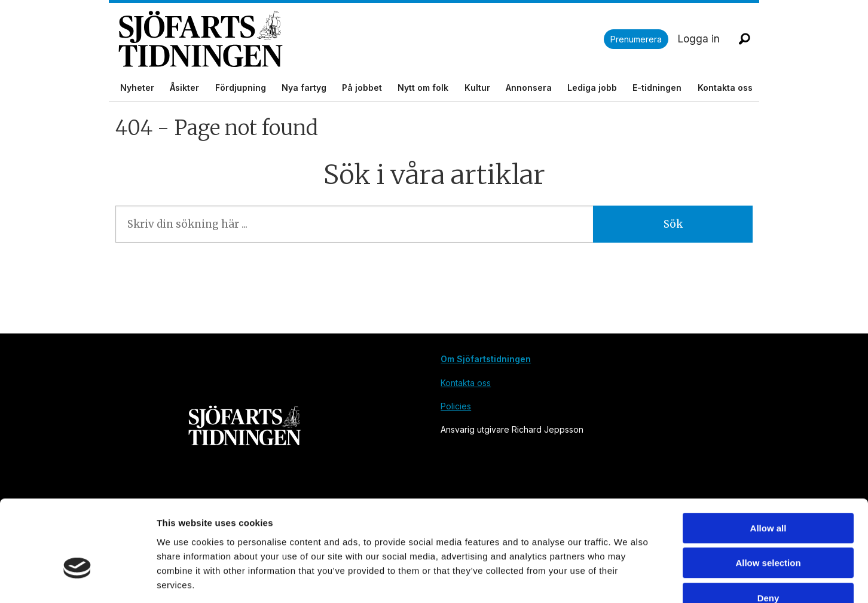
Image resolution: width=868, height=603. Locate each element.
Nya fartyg (304, 88)
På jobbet (362, 88)
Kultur (477, 88)
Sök (673, 224)
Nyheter (137, 88)
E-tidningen (657, 88)
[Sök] (744, 39)
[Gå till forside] (201, 39)
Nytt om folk (423, 88)
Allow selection (768, 492)
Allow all (768, 457)
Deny (768, 527)
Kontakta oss (725, 88)
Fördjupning (241, 88)
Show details (627, 579)
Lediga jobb (592, 88)
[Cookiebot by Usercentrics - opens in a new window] (77, 580)
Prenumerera (636, 39)
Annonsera (529, 88)
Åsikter (184, 88)
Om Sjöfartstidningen (486, 359)
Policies (456, 406)
